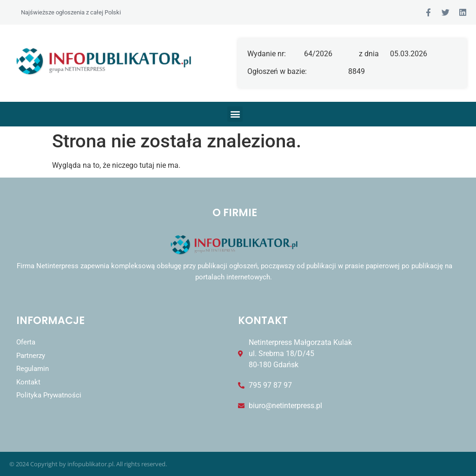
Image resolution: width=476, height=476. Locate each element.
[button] (235, 114)
